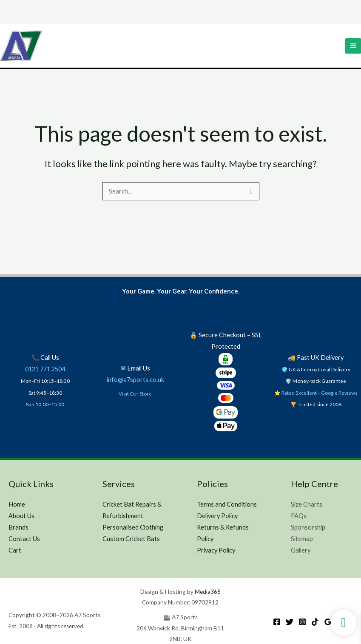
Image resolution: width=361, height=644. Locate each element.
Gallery (301, 550)
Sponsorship (308, 527)
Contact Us (24, 539)
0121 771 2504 (45, 369)
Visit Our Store (135, 393)
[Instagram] (302, 622)
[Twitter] (290, 622)
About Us (21, 516)
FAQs (299, 516)
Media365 (208, 592)
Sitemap (302, 539)
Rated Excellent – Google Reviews (320, 393)
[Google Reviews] (328, 622)
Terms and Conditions (227, 504)
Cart (15, 550)
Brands (18, 527)
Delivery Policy (217, 516)
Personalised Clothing (133, 527)
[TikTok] (315, 622)
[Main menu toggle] (353, 46)
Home (17, 504)
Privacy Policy (216, 550)
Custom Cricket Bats (131, 539)
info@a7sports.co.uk (135, 380)
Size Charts (307, 504)
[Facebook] (277, 622)
